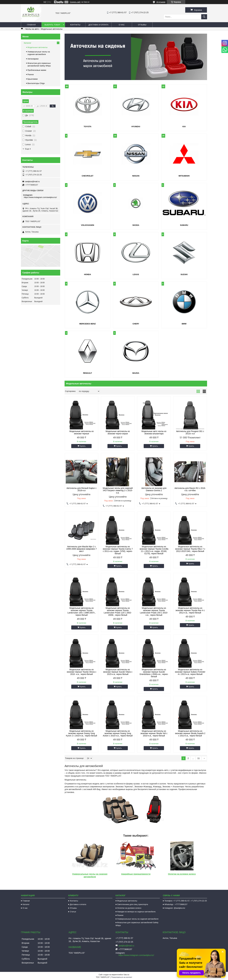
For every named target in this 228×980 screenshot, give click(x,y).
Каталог (28, 43)
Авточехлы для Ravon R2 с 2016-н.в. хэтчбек (190, 489)
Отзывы (142, 25)
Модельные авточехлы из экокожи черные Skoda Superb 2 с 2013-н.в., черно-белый (190, 733)
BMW (184, 324)
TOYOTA (88, 127)
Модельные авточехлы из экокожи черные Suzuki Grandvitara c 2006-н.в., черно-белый (154, 673)
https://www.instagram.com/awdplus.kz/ (40, 197)
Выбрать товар (52, 25)
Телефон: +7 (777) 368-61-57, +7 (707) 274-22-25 (186, 901)
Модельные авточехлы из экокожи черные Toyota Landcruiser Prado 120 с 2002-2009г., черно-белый (118, 612)
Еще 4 (28, 149)
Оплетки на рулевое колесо (182, 874)
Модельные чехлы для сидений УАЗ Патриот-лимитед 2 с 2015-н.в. (118, 490)
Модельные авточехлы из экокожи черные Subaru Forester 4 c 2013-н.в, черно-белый (190, 672)
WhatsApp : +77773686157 (176, 904)
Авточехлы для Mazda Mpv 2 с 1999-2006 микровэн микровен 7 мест (82, 549)
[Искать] (204, 17)
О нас (122, 25)
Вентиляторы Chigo (36, 83)
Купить (83, 446)
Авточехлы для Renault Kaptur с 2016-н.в (81, 489)
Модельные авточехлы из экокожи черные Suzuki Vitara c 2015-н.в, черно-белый (118, 672)
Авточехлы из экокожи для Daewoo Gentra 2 (154, 489)
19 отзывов (161, 2)
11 (198, 758)
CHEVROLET (88, 176)
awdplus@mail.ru (32, 181)
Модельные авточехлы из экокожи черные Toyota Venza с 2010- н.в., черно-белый (82, 672)
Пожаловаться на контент (122, 977)
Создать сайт (75, 2)
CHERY (136, 324)
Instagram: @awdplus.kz (175, 908)
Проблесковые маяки (37, 70)
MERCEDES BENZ (88, 324)
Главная (31, 25)
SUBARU (184, 225)
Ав (123, 874)
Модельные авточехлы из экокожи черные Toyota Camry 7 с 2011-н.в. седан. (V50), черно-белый (118, 550)
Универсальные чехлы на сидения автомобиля (138, 919)
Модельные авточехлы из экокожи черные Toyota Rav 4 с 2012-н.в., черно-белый (190, 610)
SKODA (136, 225)
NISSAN (136, 176)
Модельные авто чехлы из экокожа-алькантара (154, 432)
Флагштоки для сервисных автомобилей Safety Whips (137, 924)
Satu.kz (126, 975)
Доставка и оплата (98, 25)
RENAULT (87, 373)
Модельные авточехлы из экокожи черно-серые (118, 432)
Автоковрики (33, 59)
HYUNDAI (136, 127)
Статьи (73, 912)
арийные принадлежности (137, 874)
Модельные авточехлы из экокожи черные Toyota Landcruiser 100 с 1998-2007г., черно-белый (82, 612)
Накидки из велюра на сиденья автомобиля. (137, 912)
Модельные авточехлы (38, 47)
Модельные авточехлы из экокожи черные (82, 432)
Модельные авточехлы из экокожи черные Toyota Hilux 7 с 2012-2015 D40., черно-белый (190, 549)
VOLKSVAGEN (88, 225)
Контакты (75, 25)
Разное (31, 74)
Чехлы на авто (32, 29)
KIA (184, 127)
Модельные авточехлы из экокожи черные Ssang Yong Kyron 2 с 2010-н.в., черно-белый (82, 733)
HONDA (88, 274)
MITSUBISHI (184, 176)
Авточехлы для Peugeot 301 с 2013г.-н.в (190, 432)
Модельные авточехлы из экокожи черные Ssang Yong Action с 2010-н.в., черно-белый (118, 733)
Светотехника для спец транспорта (133, 904)
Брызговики (33, 79)
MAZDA (136, 373)
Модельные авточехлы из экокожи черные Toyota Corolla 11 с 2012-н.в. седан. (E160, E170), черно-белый (154, 550)
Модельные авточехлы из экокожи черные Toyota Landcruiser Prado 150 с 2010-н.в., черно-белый (154, 612)
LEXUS (136, 274)
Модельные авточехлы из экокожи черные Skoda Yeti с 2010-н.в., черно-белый (154, 733)
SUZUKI (184, 274)
